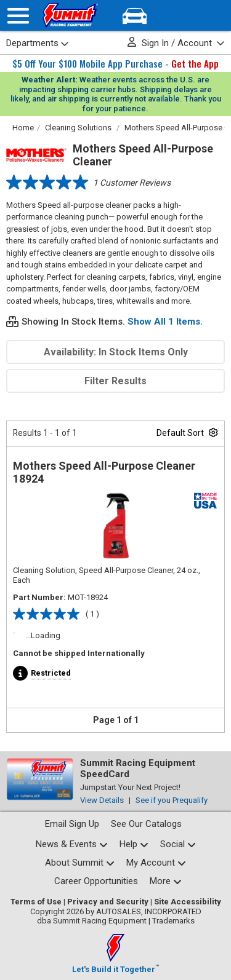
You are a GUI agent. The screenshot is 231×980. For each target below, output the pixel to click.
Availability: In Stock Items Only (116, 352)
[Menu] (18, 16)
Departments (38, 43)
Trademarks (173, 921)
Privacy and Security (108, 902)
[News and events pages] (72, 844)
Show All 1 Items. (165, 322)
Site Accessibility (188, 902)
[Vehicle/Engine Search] (135, 16)
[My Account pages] (156, 863)
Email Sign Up (72, 824)
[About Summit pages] (80, 863)
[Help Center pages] (134, 844)
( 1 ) (92, 614)
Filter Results (115, 381)
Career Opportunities (96, 881)
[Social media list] (178, 844)
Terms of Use (36, 902)
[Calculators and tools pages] (166, 881)
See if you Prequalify (172, 800)
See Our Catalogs (146, 824)
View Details (102, 800)
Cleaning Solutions (78, 128)
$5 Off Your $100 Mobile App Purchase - (115, 63)
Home (23, 128)
